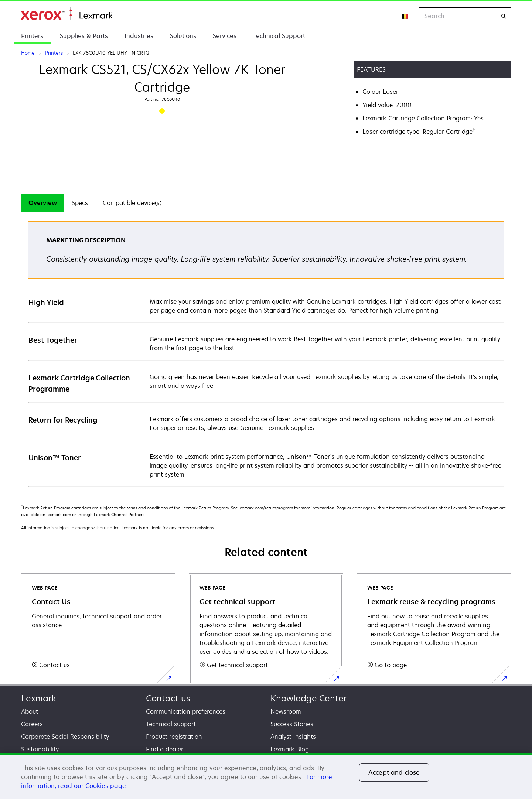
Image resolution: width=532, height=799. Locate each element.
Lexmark (39, 698)
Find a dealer (165, 749)
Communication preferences (186, 711)
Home (67, 14)
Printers (32, 36)
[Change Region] (405, 16)
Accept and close (394, 772)
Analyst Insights (293, 737)
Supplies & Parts (84, 36)
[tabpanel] (266, 353)
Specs (80, 203)
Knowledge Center (309, 698)
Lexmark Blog (290, 749)
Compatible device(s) (132, 203)
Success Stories (292, 724)
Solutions (183, 36)
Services (225, 36)
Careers (32, 724)
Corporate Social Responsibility (65, 737)
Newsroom (286, 711)
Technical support (171, 724)
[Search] (504, 16)
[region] (266, 776)
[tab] (43, 203)
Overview (43, 203)
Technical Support (279, 36)
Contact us (168, 698)
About (30, 711)
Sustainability (40, 749)
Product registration (174, 737)
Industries (139, 36)
